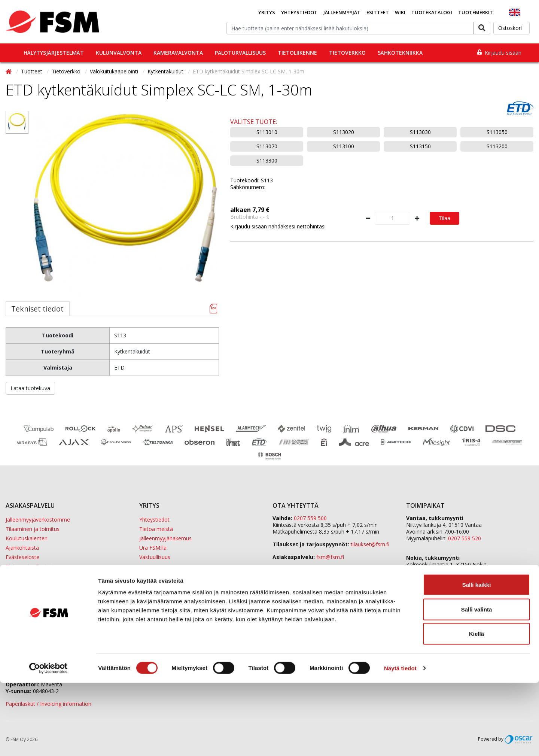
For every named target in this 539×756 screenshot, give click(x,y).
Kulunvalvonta (119, 53)
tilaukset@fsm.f (370, 544)
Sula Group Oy (424, 611)
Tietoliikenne (297, 53)
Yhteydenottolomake (298, 570)
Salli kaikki (477, 658)
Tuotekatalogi (432, 12)
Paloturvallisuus (240, 53)
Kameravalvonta (178, 53)
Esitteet (378, 12)
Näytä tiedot (400, 741)
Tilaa (444, 218)
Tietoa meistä (156, 529)
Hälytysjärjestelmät (54, 53)
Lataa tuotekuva (30, 388)
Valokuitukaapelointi (115, 71)
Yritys (267, 12)
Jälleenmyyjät (342, 12)
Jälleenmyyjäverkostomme (38, 520)
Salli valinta (477, 682)
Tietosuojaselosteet (30, 566)
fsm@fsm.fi (330, 557)
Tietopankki (20, 576)
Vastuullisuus (155, 557)
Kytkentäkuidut (166, 71)
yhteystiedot (379, 582)
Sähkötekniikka (400, 53)
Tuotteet (32, 71)
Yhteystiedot (299, 12)
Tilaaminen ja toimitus (33, 529)
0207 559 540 (465, 578)
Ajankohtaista (22, 548)
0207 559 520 (465, 538)
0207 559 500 (310, 518)
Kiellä (476, 707)
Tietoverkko (347, 53)
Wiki (400, 12)
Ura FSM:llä (153, 548)
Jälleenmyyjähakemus (165, 538)
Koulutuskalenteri (27, 538)
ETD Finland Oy (425, 597)
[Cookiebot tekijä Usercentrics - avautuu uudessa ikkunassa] (48, 741)
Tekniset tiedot (37, 309)
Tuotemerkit (476, 12)
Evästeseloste (22, 557)
